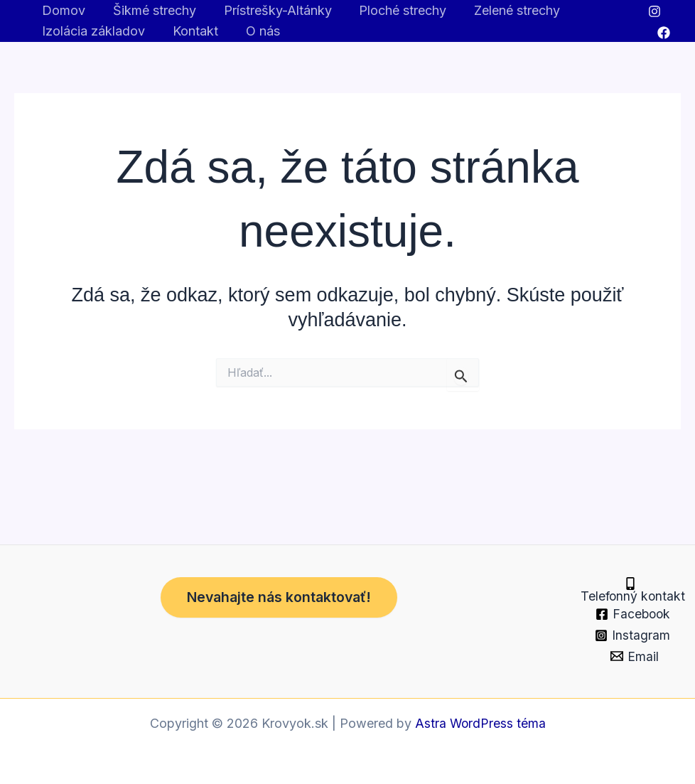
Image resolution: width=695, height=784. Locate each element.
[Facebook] (663, 33)
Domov (63, 10)
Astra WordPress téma (480, 723)
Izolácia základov (93, 31)
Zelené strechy (508, 10)
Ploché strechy (396, 10)
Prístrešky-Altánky (273, 10)
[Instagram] (654, 11)
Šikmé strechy (152, 10)
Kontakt (193, 31)
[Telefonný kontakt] (630, 584)
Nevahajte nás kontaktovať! (284, 586)
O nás (258, 31)
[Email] (635, 656)
